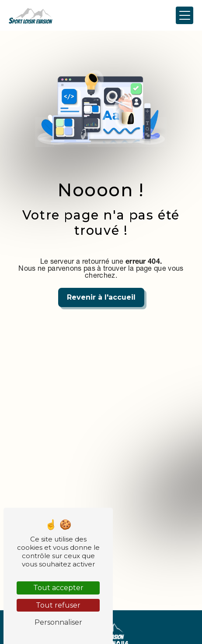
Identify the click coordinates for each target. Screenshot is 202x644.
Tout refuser (58, 605)
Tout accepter (58, 588)
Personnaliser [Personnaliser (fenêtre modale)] (58, 622)
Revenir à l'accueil (101, 297)
